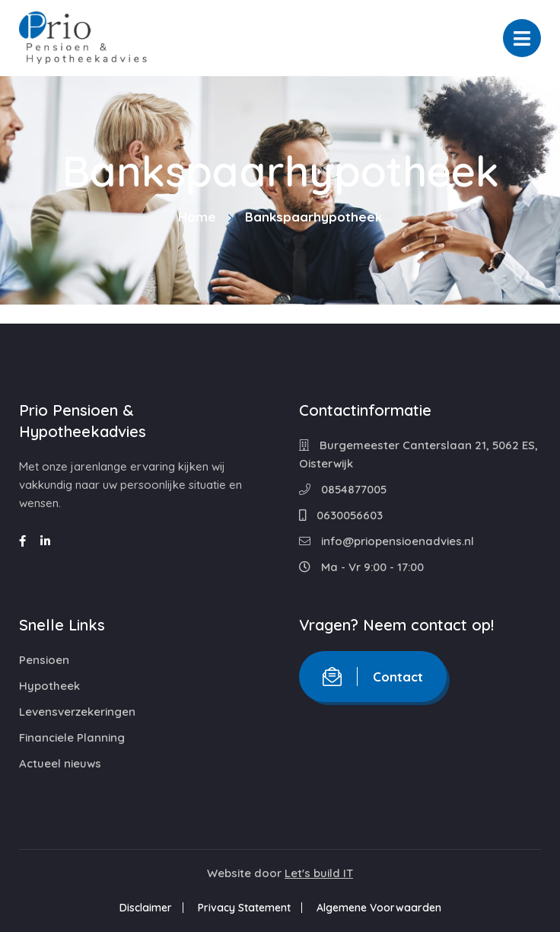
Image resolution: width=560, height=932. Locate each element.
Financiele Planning (72, 737)
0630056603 (341, 515)
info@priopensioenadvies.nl (387, 541)
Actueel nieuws (60, 763)
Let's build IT (319, 873)
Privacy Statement (244, 908)
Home (197, 217)
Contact (373, 677)
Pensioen (44, 660)
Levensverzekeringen (77, 712)
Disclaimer (146, 908)
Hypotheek (49, 686)
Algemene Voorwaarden (379, 908)
